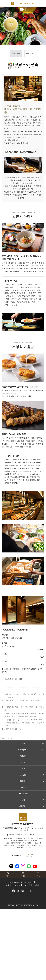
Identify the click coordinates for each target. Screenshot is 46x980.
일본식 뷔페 (16, 54)
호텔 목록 (27, 885)
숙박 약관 (37, 885)
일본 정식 (30, 54)
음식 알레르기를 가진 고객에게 (22, 882)
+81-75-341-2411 (18, 835)
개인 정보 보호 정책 (13, 885)
